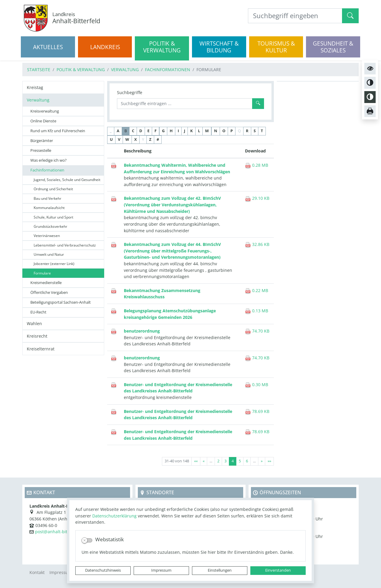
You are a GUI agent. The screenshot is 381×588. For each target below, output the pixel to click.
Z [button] (150, 139)
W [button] (127, 139)
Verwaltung (125, 70)
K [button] (192, 131)
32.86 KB (257, 244)
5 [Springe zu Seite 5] (240, 461)
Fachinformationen (168, 70)
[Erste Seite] (196, 461)
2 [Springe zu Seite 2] (218, 461)
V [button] (119, 139)
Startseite (39, 70)
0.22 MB (257, 290)
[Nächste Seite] (262, 461)
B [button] (126, 131)
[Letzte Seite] (269, 461)
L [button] (199, 131)
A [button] (118, 131)
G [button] (163, 131)
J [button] (185, 131)
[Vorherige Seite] (204, 461)
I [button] (178, 131)
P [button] (232, 131)
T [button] (262, 131)
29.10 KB (257, 198)
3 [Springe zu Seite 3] (225, 461)
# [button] (158, 139)
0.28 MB (257, 165)
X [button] (136, 139)
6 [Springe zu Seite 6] (247, 461)
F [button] (156, 131)
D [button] (141, 131)
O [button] (224, 131)
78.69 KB (257, 411)
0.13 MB (257, 311)
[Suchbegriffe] (185, 104)
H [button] (171, 131)
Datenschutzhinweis (103, 570)
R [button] (247, 131)
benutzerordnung (142, 331)
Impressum (161, 570)
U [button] (111, 139)
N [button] (216, 131)
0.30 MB (257, 385)
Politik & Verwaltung (81, 70)
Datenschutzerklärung (114, 516)
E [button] (148, 131)
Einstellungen (220, 570)
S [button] (255, 131)
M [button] (207, 131)
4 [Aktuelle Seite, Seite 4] (233, 461)
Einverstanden (278, 570)
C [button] (133, 131)
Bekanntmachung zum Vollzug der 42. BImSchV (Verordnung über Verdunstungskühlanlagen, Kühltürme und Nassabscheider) (172, 205)
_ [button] (111, 131)
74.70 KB (257, 331)
